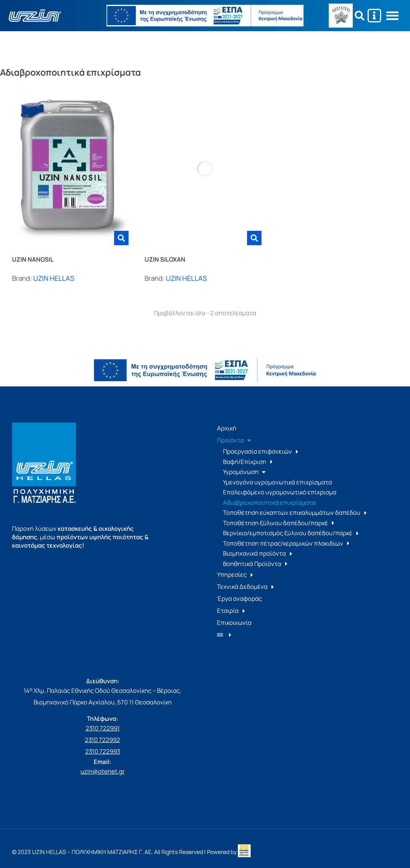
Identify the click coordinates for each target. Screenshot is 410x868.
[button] (393, 16)
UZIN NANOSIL (33, 259)
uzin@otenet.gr (102, 771)
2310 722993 (103, 751)
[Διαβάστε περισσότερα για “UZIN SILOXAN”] (254, 238)
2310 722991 (103, 728)
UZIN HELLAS (54, 278)
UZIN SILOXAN (165, 259)
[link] (244, 852)
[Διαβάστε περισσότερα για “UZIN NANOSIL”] (121, 238)
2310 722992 (102, 740)
